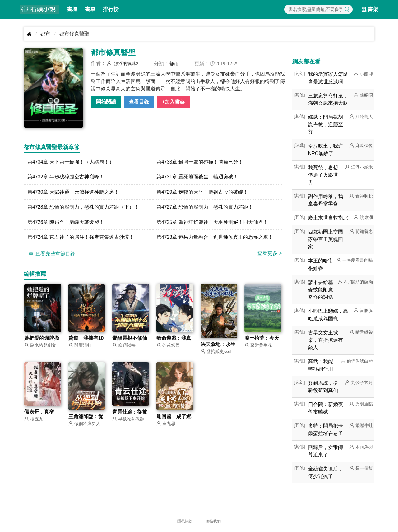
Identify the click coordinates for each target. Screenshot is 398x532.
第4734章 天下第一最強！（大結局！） (71, 162)
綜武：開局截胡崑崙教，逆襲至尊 (326, 125)
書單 (90, 9)
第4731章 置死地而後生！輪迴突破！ (197, 177)
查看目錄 (139, 102)
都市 (45, 34)
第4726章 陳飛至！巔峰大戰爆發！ (66, 223)
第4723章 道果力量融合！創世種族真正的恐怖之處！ (215, 238)
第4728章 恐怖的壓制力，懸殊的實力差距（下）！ (83, 208)
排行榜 (111, 9)
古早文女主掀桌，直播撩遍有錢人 (326, 340)
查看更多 (270, 254)
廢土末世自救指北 (328, 218)
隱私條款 (185, 521)
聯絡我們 (213, 521)
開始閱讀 (106, 102)
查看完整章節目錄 (51, 254)
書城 (72, 9)
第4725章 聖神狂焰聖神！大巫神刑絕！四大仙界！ (212, 223)
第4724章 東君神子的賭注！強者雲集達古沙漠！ (81, 238)
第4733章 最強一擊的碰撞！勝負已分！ (200, 162)
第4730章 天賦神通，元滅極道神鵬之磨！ (73, 192)
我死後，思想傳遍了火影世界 (323, 175)
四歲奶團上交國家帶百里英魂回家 (326, 239)
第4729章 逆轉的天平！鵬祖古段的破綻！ (202, 192)
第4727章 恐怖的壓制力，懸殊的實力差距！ (205, 208)
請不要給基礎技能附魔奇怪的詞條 (321, 290)
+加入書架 (173, 102)
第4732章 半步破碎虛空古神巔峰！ (66, 177)
